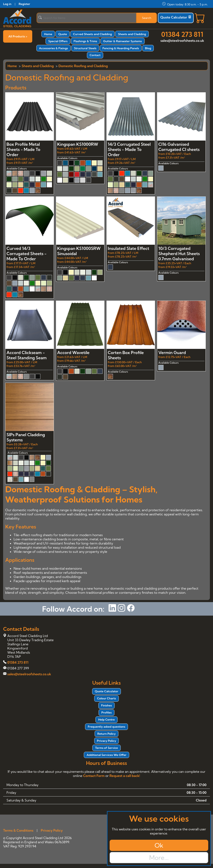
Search (147, 18)
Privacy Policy (106, 741)
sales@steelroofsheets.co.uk (182, 41)
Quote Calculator (176, 17)
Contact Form (94, 776)
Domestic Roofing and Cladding (83, 66)
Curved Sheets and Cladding (92, 34)
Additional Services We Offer (106, 755)
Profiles (106, 712)
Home (48, 34)
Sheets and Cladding (132, 34)
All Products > (18, 36)
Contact (95, 55)
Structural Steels (85, 48)
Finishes (106, 705)
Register (24, 4)
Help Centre (106, 720)
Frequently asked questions (106, 727)
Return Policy (106, 734)
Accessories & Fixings (54, 48)
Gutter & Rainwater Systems (123, 41)
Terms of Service (106, 748)
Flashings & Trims (85, 41)
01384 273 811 (182, 34)
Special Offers (58, 41)
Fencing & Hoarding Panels (121, 48)
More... (159, 858)
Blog (148, 48)
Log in (7, 4)
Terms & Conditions (18, 830)
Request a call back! (125, 776)
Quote (63, 34)
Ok (159, 845)
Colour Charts (106, 698)
